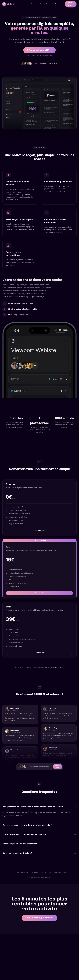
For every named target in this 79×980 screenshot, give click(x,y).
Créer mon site (70, 4)
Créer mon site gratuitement (39, 918)
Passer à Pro (40, 593)
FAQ (40, 4)
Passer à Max (40, 653)
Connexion (59, 4)
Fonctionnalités (20, 4)
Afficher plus (58, 767)
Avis (32, 4)
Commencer (39, 530)
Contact (50, 4)
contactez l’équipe (57, 667)
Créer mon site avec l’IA (39, 50)
